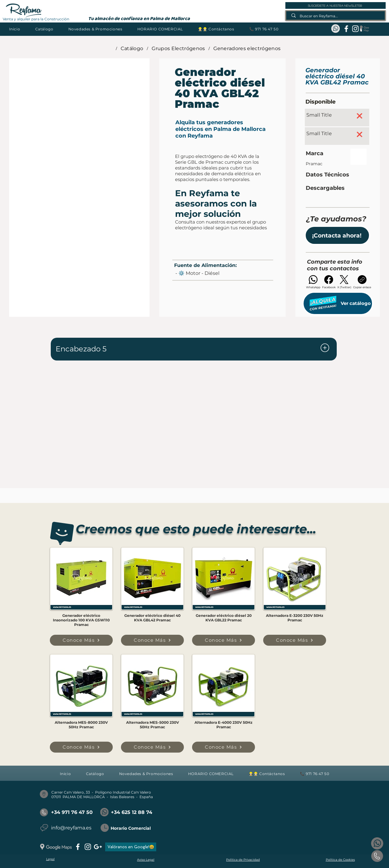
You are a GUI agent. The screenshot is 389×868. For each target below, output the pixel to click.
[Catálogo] (132, 48)
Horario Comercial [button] (131, 828)
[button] (44, 29)
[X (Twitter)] (344, 282)
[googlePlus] (98, 847)
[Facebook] (329, 282)
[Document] (325, 348)
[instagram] (355, 29)
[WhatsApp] (313, 282)
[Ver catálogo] (338, 303)
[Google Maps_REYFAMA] (365, 29)
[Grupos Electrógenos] (178, 48)
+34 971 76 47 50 (72, 812)
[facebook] (346, 29)
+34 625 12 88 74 (132, 812)
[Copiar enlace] (362, 282)
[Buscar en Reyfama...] (336, 16)
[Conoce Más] (81, 640)
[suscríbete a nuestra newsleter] (336, 5)
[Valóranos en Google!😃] (131, 847)
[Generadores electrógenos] (247, 48)
